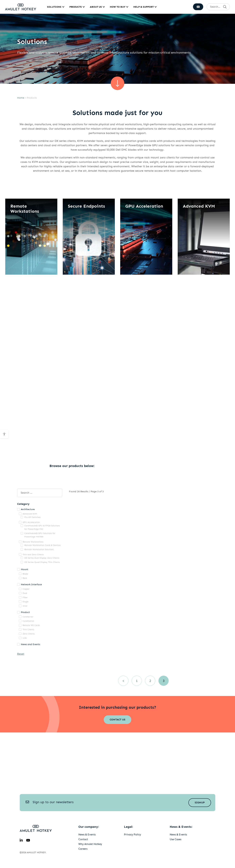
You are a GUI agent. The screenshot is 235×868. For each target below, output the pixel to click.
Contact (83, 839)
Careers (83, 849)
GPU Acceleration (31, 522)
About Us (96, 7)
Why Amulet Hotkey (90, 844)
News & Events (87, 835)
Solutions (54, 7)
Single (26, 602)
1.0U (25, 638)
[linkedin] (21, 840)
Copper (26, 589)
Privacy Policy (132, 835)
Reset (21, 654)
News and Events (31, 644)
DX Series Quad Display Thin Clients (42, 562)
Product (25, 612)
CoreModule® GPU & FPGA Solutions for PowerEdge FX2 (42, 527)
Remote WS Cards (31, 625)
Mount (25, 569)
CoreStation (28, 621)
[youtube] (28, 840)
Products (76, 7)
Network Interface (31, 584)
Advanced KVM (30, 514)
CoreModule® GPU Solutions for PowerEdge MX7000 (40, 535)
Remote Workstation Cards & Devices (42, 545)
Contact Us (117, 720)
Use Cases (175, 839)
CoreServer (28, 617)
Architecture (28, 509)
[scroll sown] (117, 83)
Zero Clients (29, 634)
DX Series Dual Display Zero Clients (42, 558)
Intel (25, 606)
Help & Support (144, 7)
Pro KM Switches (32, 517)
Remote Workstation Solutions (39, 549)
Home (21, 98)
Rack (25, 578)
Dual (25, 593)
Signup (200, 803)
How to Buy (118, 7)
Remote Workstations (33, 542)
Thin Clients (28, 629)
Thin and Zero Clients (33, 555)
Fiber (25, 597)
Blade (25, 574)
